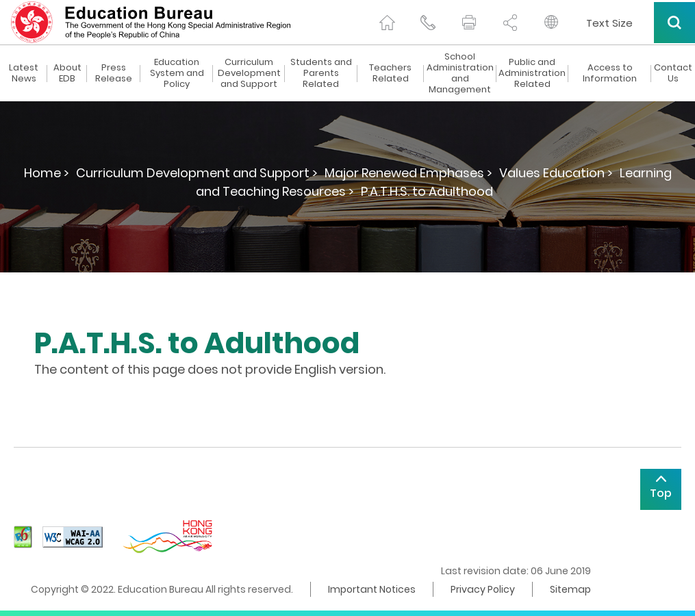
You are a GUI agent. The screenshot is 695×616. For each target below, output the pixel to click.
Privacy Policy (483, 589)
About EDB (67, 73)
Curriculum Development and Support (249, 73)
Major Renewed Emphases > (408, 173)
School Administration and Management (460, 73)
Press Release (114, 73)
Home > (47, 173)
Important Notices (372, 589)
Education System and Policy (177, 73)
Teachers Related (390, 73)
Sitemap (570, 589)
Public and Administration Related (532, 73)
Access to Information (610, 73)
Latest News (24, 73)
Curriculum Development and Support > (197, 173)
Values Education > (556, 173)
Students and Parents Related (321, 73)
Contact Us (673, 73)
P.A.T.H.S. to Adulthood (427, 191)
